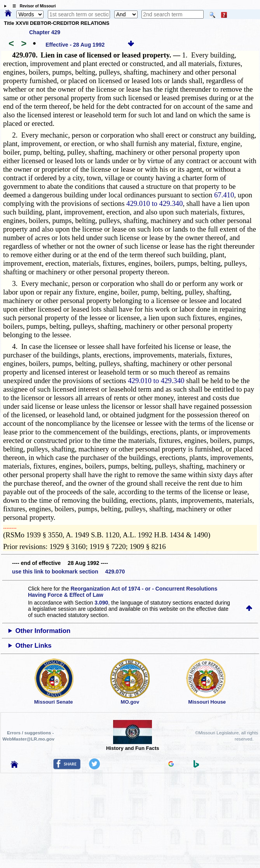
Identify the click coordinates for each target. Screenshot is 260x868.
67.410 (224, 195)
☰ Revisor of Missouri (32, 6)
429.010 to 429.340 (154, 203)
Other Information (43, 631)
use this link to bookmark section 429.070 (68, 572)
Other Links (33, 646)
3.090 (101, 603)
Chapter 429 (45, 32)
